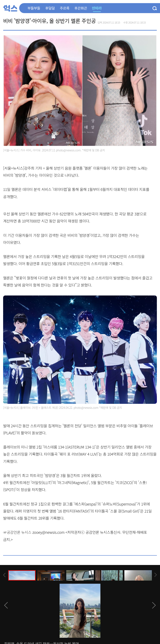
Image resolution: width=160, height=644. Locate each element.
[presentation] (4, 575)
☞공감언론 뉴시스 (17, 532)
